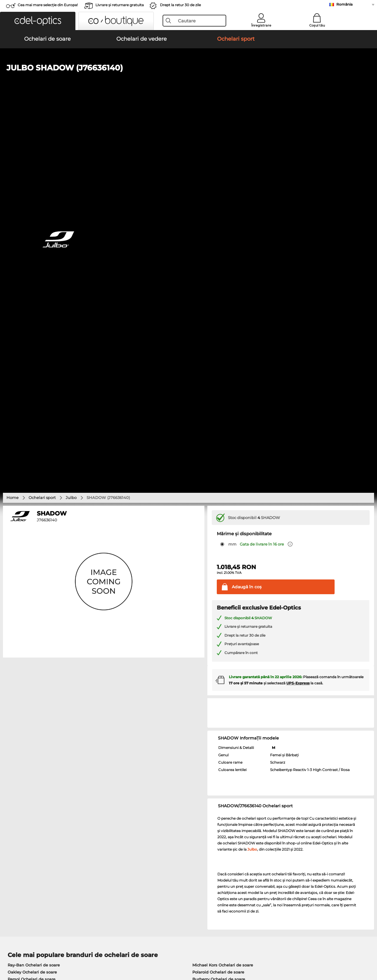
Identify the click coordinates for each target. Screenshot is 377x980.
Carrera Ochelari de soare (32, 613)
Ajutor (257, 816)
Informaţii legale (95, 952)
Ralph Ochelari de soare (216, 620)
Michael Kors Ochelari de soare (223, 592)
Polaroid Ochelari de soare (218, 599)
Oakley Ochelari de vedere (34, 656)
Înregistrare (261, 25)
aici (160, 747)
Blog (254, 840)
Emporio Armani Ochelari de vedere (43, 678)
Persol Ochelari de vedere (215, 656)
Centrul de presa (21, 826)
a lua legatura (18, 840)
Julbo (71, 125)
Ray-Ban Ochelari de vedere (35, 649)
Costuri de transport (147, 833)
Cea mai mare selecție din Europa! (48, 5)
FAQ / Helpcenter (267, 826)
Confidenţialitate (59, 952)
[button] (38, 21)
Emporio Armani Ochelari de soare (42, 620)
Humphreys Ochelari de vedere (38, 671)
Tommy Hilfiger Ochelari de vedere (224, 678)
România (344, 4)
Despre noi (16, 816)
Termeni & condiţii (22, 952)
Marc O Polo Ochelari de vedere (39, 663)
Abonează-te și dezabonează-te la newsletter (294, 833)
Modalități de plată (146, 826)
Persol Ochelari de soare (32, 606)
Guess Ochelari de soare (216, 613)
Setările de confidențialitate (32, 833)
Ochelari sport (42, 125)
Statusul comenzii (267, 847)
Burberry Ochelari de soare (219, 606)
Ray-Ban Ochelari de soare (34, 592)
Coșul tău (317, 25)
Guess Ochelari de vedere (215, 649)
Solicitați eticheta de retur (153, 840)
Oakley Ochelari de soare (32, 599)
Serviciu (136, 816)
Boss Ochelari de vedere (214, 671)
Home (13, 125)
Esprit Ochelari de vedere (215, 663)
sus (368, 952)
